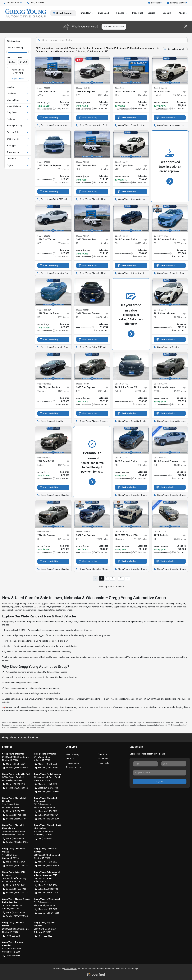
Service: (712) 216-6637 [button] (47, 768)
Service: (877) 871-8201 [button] (47, 893)
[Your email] (160, 773)
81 (121, 578)
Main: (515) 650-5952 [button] (14, 811)
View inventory (73, 754)
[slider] (7, 52)
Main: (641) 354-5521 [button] (14, 764)
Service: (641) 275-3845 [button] (47, 792)
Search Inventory (63, 13)
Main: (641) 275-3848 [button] (46, 784)
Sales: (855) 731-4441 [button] (14, 815)
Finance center (73, 763)
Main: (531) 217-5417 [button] (46, 909)
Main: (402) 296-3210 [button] (46, 811)
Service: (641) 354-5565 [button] (15, 768)
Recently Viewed (176, 3)
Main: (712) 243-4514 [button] (46, 885)
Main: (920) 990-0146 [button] (14, 784)
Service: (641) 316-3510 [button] (47, 866)
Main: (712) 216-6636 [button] (46, 764)
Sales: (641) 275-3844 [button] (46, 788)
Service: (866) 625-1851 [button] (15, 819)
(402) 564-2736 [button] (43, 839)
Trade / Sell (137, 13)
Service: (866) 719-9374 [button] (15, 866)
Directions (102, 754)
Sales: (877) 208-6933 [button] (46, 889)
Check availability (49, 118)
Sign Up (160, 782)
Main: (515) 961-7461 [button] (14, 885)
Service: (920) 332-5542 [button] (15, 788)
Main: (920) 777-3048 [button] (14, 912)
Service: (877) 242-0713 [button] (15, 893)
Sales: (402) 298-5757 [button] (46, 815)
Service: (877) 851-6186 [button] (15, 842)
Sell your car (103, 759)
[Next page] (127, 579)
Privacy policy (104, 763)
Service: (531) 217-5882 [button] (47, 913)
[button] (14, 3)
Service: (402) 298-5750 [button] (47, 819)
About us (70, 759)
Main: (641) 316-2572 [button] (46, 862)
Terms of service (74, 767)
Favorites (154, 3)
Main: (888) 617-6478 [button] (14, 862)
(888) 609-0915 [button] (36, 3)
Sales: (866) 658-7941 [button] (14, 889)
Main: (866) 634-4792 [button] (14, 839)
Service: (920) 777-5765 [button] (15, 916)
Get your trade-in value (114, 27)
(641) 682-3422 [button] (43, 936)
